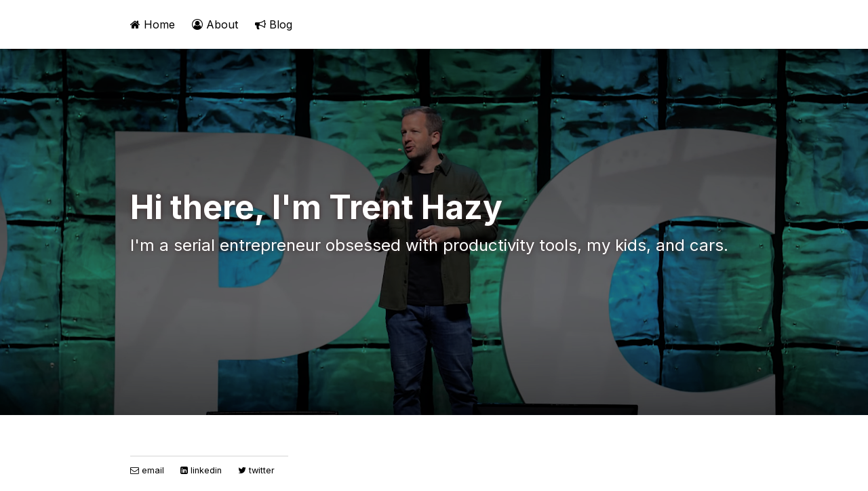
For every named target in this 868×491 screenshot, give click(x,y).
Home (153, 24)
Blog (274, 24)
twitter (256, 470)
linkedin (201, 470)
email (147, 470)
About (215, 24)
